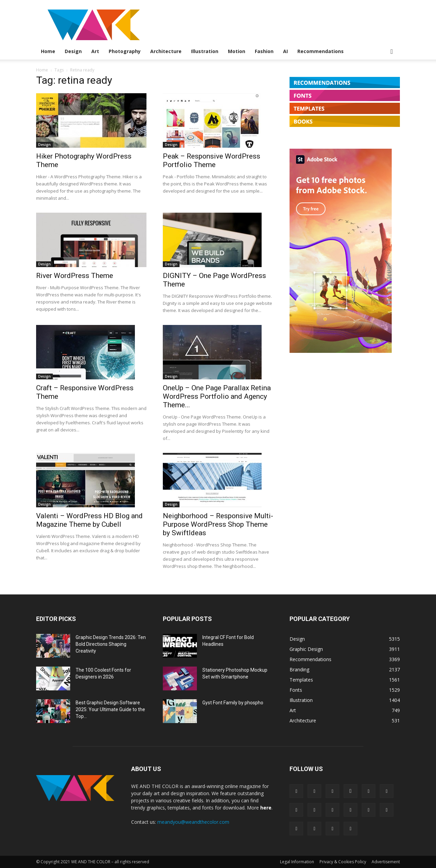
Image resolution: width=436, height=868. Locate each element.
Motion (237, 51)
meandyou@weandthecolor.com (193, 822)
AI (285, 51)
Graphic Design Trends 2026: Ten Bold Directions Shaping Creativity (111, 644)
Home (48, 51)
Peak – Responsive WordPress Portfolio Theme (212, 160)
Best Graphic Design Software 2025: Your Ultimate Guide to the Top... (110, 709)
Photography (125, 51)
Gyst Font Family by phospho (233, 703)
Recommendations (321, 51)
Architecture (166, 51)
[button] (392, 52)
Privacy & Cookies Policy (343, 862)
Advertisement (386, 862)
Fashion (264, 51)
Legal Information (297, 862)
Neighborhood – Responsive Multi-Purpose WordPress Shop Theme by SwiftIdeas (218, 524)
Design (73, 51)
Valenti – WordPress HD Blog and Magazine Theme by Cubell (89, 520)
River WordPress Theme (75, 276)
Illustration (205, 51)
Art (95, 51)
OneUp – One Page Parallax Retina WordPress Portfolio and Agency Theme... (217, 396)
